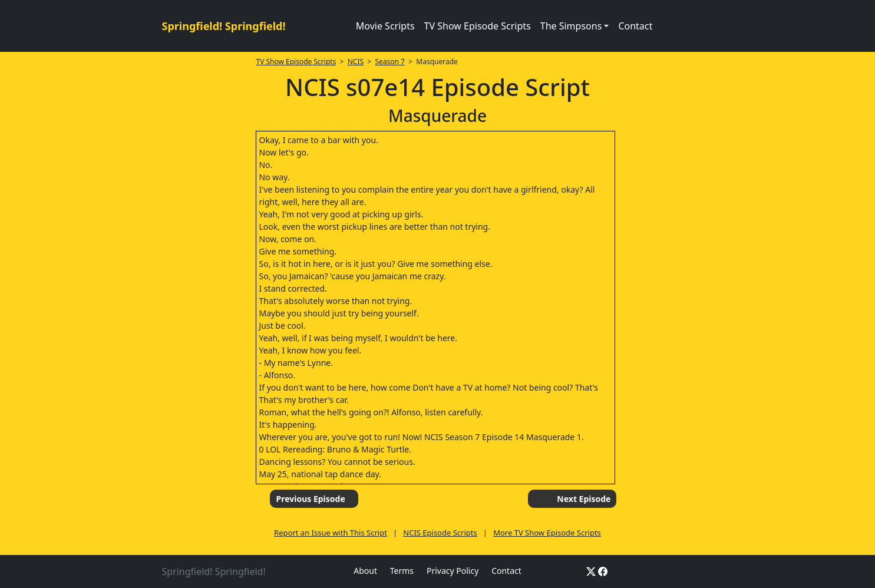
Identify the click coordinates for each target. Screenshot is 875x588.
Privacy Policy (453, 571)
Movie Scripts (385, 26)
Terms (402, 571)
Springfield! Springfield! (224, 26)
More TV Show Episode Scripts (547, 533)
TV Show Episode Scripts (478, 26)
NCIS (356, 62)
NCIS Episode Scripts (440, 533)
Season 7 (390, 62)
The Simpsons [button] (571, 26)
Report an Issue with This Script (331, 533)
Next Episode (584, 499)
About (365, 571)
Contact (635, 26)
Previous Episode (310, 499)
